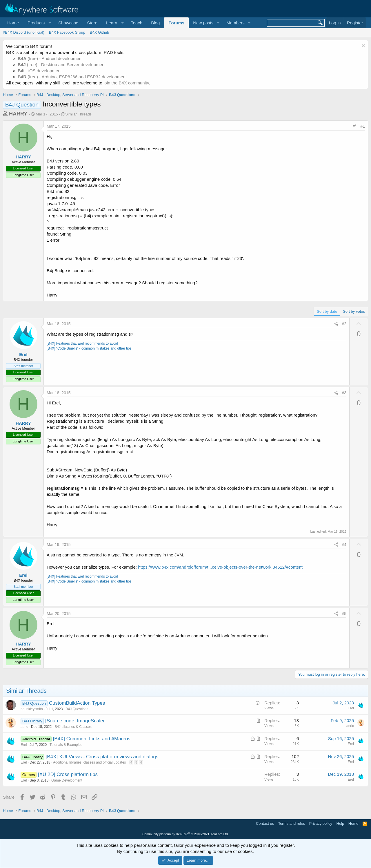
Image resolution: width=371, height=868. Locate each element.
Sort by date (327, 311)
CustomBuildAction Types (77, 703)
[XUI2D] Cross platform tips (68, 774)
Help (340, 823)
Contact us (265, 823)
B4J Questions (77, 709)
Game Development (67, 780)
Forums (176, 23)
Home (13, 23)
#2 (344, 324)
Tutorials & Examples (66, 745)
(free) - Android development (50, 58)
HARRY (18, 114)
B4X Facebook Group (67, 32)
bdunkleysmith (32, 709)
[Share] (354, 126)
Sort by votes (354, 311)
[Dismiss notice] (362, 46)
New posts (203, 23)
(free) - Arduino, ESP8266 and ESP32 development (72, 77)
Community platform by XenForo (185, 834)
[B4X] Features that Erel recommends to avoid (82, 343)
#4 (344, 545)
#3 (344, 393)
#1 (363, 126)
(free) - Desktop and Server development (62, 65)
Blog (155, 23)
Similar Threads (78, 114)
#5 (344, 614)
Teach (137, 23)
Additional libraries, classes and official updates (89, 762)
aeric (24, 727)
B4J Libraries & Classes (73, 727)
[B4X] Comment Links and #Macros (91, 739)
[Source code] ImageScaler (75, 721)
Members (235, 23)
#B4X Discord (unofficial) (24, 32)
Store (92, 23)
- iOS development (40, 71)
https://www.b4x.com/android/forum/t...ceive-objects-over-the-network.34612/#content (220, 567)
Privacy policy (321, 823)
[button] (39, 23)
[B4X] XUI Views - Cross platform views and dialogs (102, 757)
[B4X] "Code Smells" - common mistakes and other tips (89, 348)
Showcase (68, 23)
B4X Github (100, 32)
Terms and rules (292, 823)
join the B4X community (126, 83)
